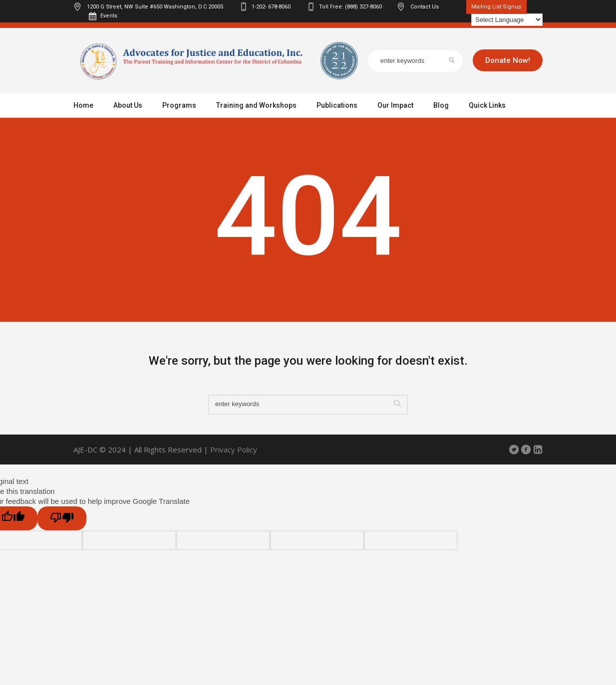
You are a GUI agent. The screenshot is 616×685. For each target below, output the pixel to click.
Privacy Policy (234, 450)
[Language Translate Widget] (507, 20)
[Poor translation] (62, 518)
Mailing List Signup (496, 7)
